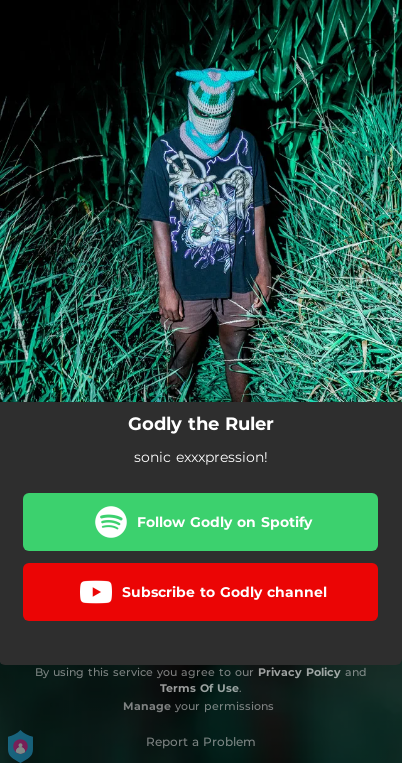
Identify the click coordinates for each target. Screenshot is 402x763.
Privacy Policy (299, 672)
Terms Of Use (199, 688)
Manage (147, 706)
